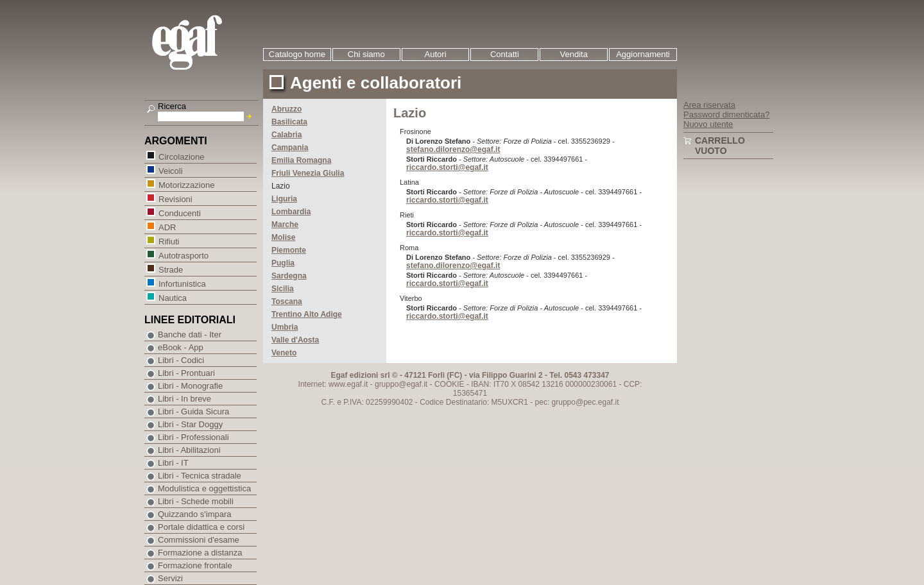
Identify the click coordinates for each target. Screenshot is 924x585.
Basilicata (289, 122)
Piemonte (289, 250)
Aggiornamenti (643, 54)
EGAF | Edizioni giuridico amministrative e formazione (203, 44)
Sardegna (289, 276)
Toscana (287, 301)
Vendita (574, 54)
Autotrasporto (183, 255)
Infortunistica (182, 283)
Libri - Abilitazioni (189, 450)
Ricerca (172, 106)
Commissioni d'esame (199, 540)
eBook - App (181, 347)
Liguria (284, 199)
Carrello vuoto (720, 146)
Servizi (170, 578)
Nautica (172, 297)
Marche (285, 225)
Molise (283, 237)
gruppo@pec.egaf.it (586, 402)
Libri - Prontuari (186, 373)
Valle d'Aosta (295, 340)
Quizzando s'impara (194, 514)
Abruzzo (287, 109)
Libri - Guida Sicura (193, 411)
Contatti (505, 54)
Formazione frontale (195, 565)
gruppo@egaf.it (401, 384)
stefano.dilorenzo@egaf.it (453, 149)
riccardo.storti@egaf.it (447, 167)
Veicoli (170, 170)
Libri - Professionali (193, 437)
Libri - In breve (184, 399)
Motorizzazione (186, 184)
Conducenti (179, 213)
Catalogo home (297, 54)
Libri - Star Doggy (190, 424)
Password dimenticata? (726, 114)
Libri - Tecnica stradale (200, 476)
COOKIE (449, 384)
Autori (436, 54)
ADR (167, 227)
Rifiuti (169, 241)
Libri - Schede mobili (196, 501)
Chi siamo (366, 54)
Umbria (285, 327)
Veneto (284, 353)
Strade (170, 269)
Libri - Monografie (190, 386)
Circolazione (181, 156)
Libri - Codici (181, 360)
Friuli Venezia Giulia (308, 173)
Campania (290, 148)
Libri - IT (173, 463)
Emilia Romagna (301, 160)
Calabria (287, 135)
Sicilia (283, 289)
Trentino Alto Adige (307, 314)
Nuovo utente (708, 124)
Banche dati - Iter (190, 335)
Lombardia (291, 212)
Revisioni (175, 199)
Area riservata (709, 105)
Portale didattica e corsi (201, 527)
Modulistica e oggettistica (204, 488)
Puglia (283, 263)
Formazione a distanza (200, 553)
